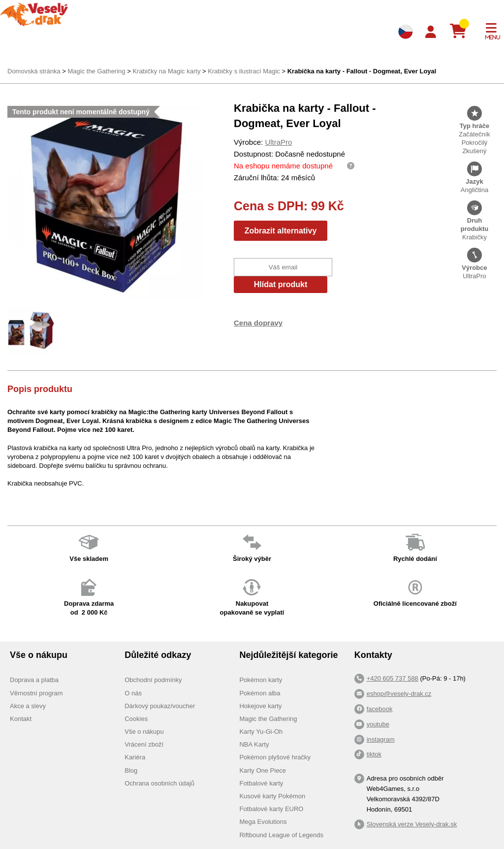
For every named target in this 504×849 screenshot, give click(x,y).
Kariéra (135, 757)
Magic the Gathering (96, 71)
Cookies (136, 719)
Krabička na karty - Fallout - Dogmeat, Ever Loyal (362, 71)
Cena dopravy (258, 323)
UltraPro (278, 142)
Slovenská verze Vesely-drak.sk (412, 824)
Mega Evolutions (263, 822)
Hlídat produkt (281, 284)
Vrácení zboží (144, 744)
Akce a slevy (28, 706)
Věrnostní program (36, 693)
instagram (381, 739)
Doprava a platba (34, 680)
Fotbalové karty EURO (271, 809)
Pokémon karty (261, 680)
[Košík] (462, 32)
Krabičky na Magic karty (166, 71)
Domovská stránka (34, 71)
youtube (378, 724)
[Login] (431, 32)
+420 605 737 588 (393, 678)
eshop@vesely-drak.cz (399, 694)
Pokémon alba (260, 693)
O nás (133, 693)
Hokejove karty (260, 706)
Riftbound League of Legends (281, 835)
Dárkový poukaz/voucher (160, 706)
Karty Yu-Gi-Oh (261, 732)
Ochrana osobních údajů (159, 783)
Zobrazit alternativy (281, 231)
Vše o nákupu (144, 732)
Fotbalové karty (261, 783)
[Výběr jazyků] (406, 32)
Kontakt (21, 719)
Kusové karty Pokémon (272, 796)
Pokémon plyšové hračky (275, 757)
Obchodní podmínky (153, 680)
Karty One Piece (263, 770)
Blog (131, 770)
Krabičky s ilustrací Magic (244, 71)
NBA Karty (254, 744)
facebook (380, 709)
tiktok (374, 754)
